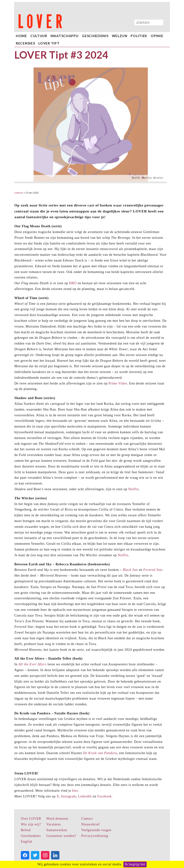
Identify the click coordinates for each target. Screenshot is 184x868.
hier (75, 791)
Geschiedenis (95, 36)
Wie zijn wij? (31, 824)
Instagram (69, 796)
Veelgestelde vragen (96, 830)
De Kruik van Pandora (100, 753)
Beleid (26, 830)
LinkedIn (85, 796)
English (27, 842)
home (21, 36)
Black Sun (130, 570)
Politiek (139, 36)
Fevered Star (153, 570)
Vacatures (54, 824)
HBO (73, 283)
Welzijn (120, 36)
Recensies (25, 43)
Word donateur (57, 819)
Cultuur (39, 36)
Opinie (157, 36)
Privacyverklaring (95, 836)
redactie (19, 193)
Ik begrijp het (135, 864)
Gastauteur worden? (61, 836)
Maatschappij (65, 36)
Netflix (134, 489)
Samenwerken (57, 830)
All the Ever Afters (32, 664)
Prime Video (118, 383)
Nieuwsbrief (90, 824)
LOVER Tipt (49, 43)
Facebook (104, 796)
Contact (87, 819)
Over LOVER (31, 819)
